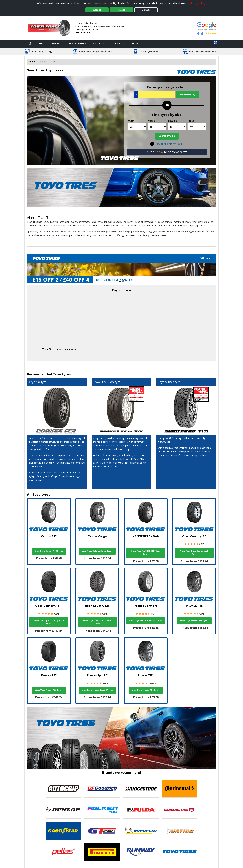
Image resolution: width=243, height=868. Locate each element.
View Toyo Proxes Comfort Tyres (146, 621)
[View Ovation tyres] (180, 831)
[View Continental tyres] (180, 789)
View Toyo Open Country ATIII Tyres (49, 622)
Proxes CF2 (40, 438)
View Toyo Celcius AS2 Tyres (49, 551)
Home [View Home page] (32, 62)
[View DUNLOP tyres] (63, 810)
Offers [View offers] (134, 43)
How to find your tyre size (169, 144)
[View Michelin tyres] (141, 831)
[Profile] (157, 127)
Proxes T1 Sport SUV (134, 459)
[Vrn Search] (155, 95)
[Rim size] (177, 127)
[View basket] (213, 44)
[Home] (29, 44)
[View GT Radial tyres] (102, 831)
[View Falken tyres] (102, 810)
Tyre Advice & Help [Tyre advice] (76, 43)
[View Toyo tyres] (180, 852)
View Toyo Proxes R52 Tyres (49, 690)
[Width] (137, 127)
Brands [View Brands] (43, 62)
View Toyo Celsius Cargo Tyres (97, 551)
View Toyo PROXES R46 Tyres (194, 621)
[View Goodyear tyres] (63, 831)
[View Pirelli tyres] (102, 852)
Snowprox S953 (166, 438)
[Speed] (197, 127)
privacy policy (197, 3)
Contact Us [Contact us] (117, 43)
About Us (98, 43)
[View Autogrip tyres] (63, 789)
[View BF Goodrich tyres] (102, 789)
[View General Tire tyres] (180, 810)
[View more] (122, 268)
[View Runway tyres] (141, 852)
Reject (122, 10)
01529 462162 (83, 33)
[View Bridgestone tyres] (141, 789)
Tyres (40, 43)
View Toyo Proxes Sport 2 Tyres (97, 690)
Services (55, 43)
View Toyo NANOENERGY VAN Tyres (146, 553)
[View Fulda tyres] (141, 810)
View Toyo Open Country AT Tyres (194, 553)
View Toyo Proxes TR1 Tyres (146, 690)
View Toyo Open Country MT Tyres (97, 622)
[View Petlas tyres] (63, 852)
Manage (146, 10)
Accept (97, 10)
